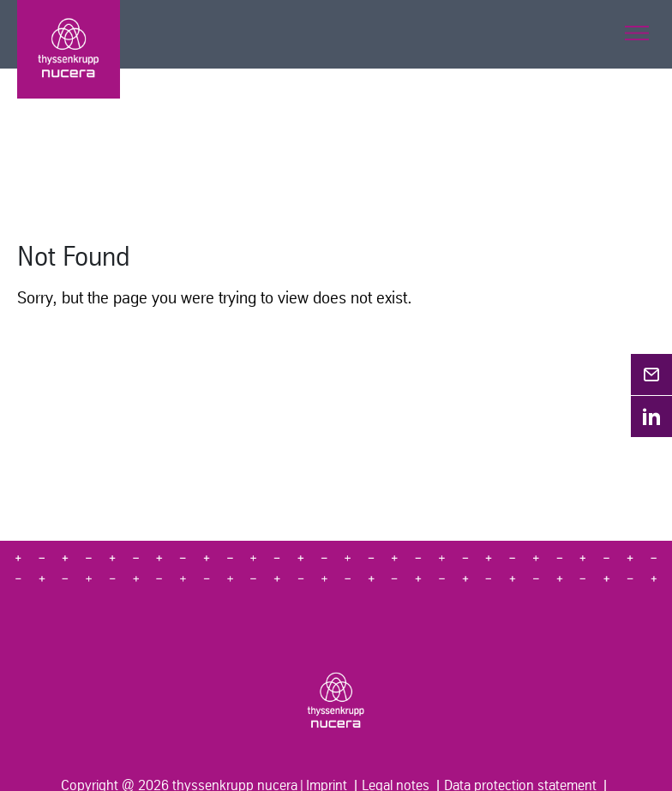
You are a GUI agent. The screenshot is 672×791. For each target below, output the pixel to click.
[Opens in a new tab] (651, 375)
